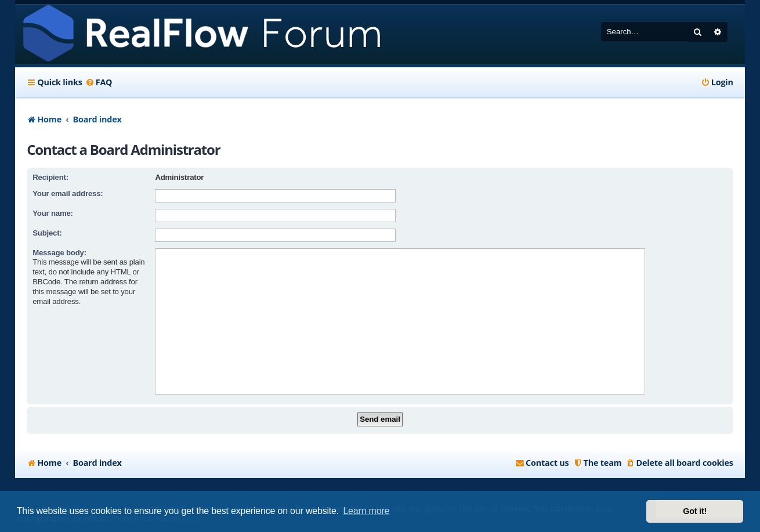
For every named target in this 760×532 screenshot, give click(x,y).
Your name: (53, 213)
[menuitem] (99, 82)
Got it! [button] (695, 511)
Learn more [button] (366, 511)
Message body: (59, 253)
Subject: (47, 233)
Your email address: (68, 193)
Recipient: (50, 177)
